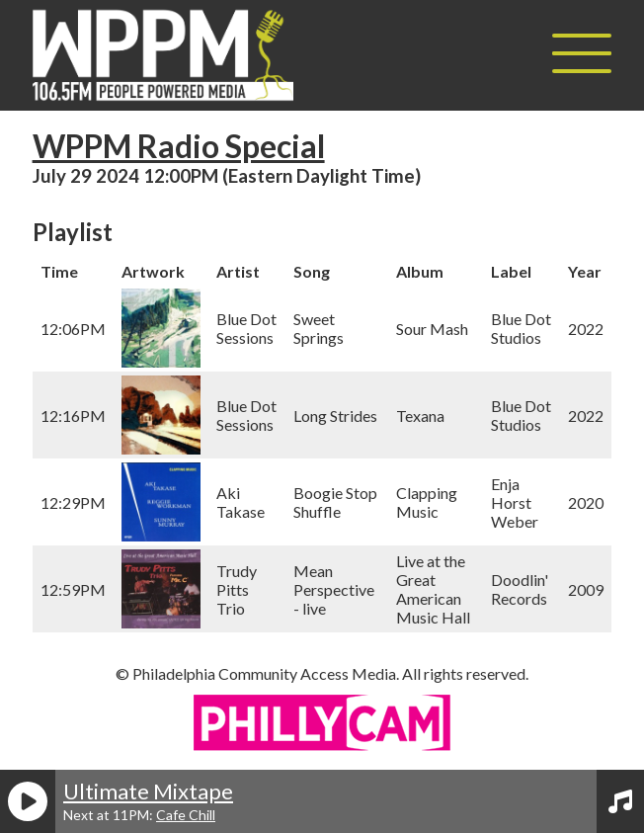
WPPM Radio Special (179, 146)
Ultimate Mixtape (148, 791)
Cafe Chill (186, 815)
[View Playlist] (620, 801)
